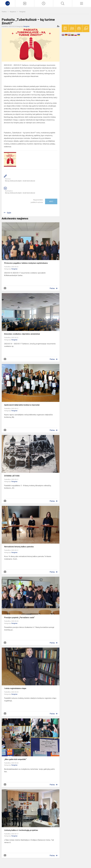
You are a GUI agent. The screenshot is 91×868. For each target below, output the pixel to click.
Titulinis (4, 12)
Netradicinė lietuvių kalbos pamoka (19, 547)
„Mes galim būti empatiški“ (15, 759)
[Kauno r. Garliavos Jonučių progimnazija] (8, 3)
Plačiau (52, 288)
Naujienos (13, 12)
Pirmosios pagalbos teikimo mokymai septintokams (26, 263)
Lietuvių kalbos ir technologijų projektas (21, 830)
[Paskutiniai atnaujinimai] (44, 3)
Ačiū (51, 201)
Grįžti (9, 213)
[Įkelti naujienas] (25, 3)
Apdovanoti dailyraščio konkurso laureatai (22, 405)
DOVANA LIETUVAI (12, 476)
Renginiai (22, 12)
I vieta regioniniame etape (15, 688)
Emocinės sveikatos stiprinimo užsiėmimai (22, 334)
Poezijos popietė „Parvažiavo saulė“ (20, 618)
